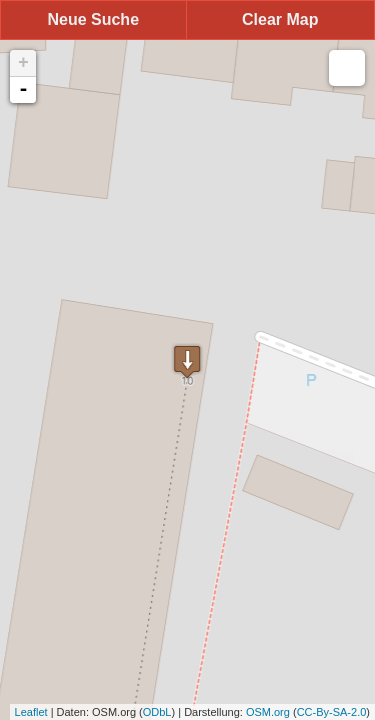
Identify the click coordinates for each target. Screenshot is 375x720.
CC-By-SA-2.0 (332, 712)
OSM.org (268, 712)
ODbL (157, 712)
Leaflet (31, 712)
